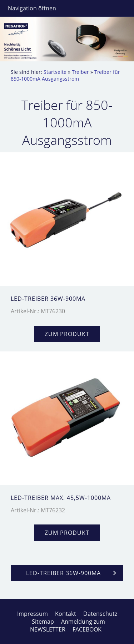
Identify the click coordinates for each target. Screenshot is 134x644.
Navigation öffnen (32, 8)
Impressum (33, 614)
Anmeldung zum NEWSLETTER (68, 625)
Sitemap (43, 622)
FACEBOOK (87, 629)
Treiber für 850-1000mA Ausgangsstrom (65, 75)
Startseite (55, 72)
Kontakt (66, 614)
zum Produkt (67, 334)
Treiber (80, 72)
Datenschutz (100, 614)
